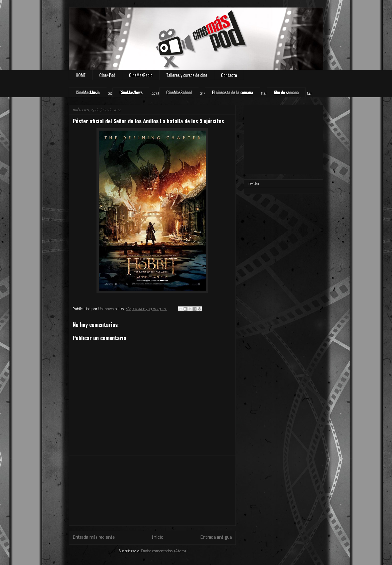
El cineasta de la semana (232, 92)
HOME (81, 75)
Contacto (229, 75)
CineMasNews (131, 92)
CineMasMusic (88, 92)
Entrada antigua (216, 538)
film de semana (286, 92)
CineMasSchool (179, 92)
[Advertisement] (152, 490)
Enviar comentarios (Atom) (164, 551)
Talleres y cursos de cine (187, 75)
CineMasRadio (141, 75)
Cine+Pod (107, 75)
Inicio (158, 538)
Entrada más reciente (94, 538)
